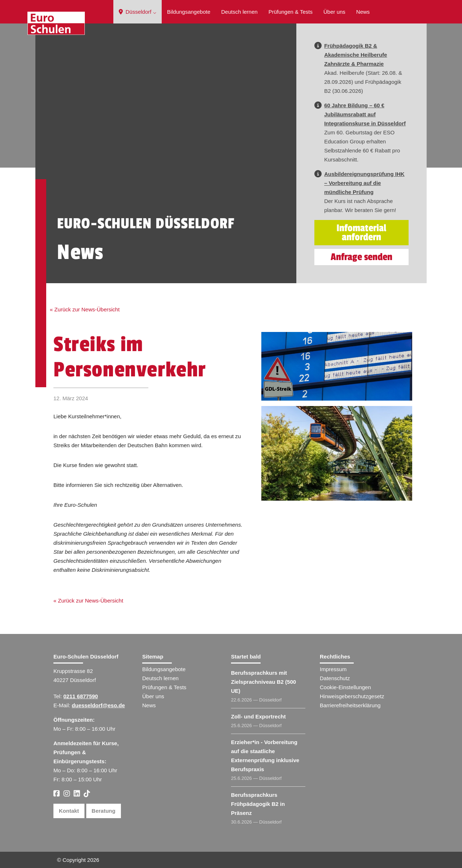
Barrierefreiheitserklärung (350, 705)
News (363, 12)
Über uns (334, 12)
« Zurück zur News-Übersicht (85, 309)
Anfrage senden (361, 257)
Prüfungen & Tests (291, 12)
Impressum (333, 669)
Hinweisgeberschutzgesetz (352, 696)
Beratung (104, 811)
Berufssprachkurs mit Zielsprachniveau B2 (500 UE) (263, 682)
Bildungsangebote (189, 12)
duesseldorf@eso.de (98, 705)
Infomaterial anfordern (361, 233)
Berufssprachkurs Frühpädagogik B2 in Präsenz (258, 804)
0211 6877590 (81, 696)
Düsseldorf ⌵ (138, 12)
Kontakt (69, 811)
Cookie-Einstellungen (345, 687)
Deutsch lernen (239, 12)
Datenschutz (335, 678)
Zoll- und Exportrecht (258, 716)
